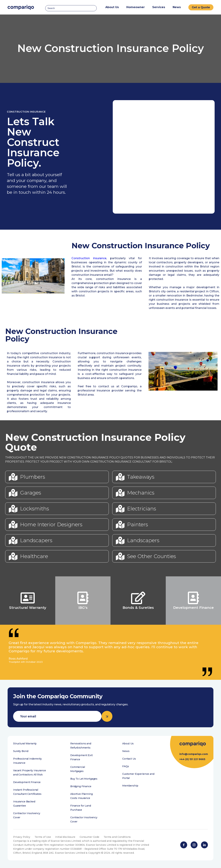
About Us (128, 744)
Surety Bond (21, 751)
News (177, 7)
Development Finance (27, 782)
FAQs (126, 766)
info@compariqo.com (194, 754)
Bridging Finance (81, 786)
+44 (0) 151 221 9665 (192, 759)
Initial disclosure (65, 837)
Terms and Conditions (117, 837)
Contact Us (129, 759)
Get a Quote (201, 7)
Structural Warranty (25, 744)
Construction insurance (89, 258)
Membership (130, 786)
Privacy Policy (22, 837)
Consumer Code (89, 837)
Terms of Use (43, 837)
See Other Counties (152, 556)
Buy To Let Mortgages (84, 779)
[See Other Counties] (120, 556)
